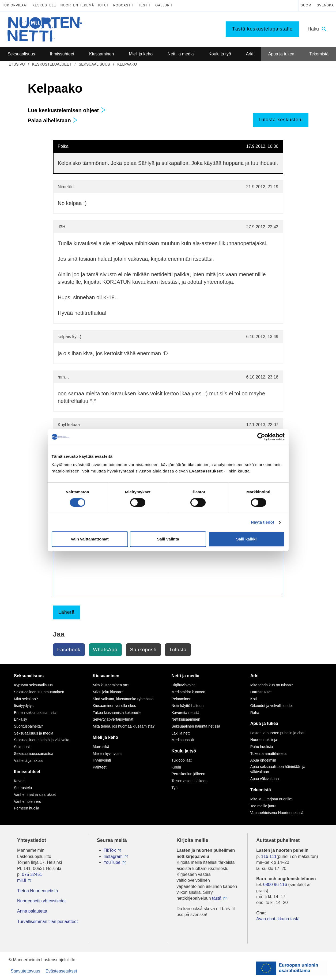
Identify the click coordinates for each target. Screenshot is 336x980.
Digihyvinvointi (184, 685)
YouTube (112, 862)
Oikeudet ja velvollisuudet (272, 706)
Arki (254, 676)
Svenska (325, 5)
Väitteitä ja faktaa (28, 760)
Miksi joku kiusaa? (108, 692)
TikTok (110, 850)
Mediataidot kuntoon (188, 692)
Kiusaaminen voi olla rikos (114, 706)
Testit (145, 5)
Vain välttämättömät (90, 539)
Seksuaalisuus (94, 64)
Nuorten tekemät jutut (85, 5)
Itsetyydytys (24, 706)
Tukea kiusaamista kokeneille (117, 713)
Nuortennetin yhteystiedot (41, 901)
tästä (217, 898)
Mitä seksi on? (26, 699)
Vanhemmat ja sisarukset (35, 794)
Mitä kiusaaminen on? (111, 685)
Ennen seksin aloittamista (35, 713)
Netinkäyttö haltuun (188, 706)
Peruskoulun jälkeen (188, 774)
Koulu (176, 767)
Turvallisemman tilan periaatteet (47, 922)
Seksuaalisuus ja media (34, 733)
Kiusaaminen (106, 676)
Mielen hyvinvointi (107, 754)
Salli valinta (168, 539)
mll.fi (22, 880)
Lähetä (67, 612)
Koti (254, 699)
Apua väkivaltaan (265, 779)
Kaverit (20, 781)
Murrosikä (101, 747)
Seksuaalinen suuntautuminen (39, 692)
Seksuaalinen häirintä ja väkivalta (42, 740)
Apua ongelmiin (263, 760)
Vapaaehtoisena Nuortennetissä (277, 813)
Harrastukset (261, 692)
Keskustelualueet (52, 64)
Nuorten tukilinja (264, 740)
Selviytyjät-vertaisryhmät (113, 719)
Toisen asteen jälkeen (190, 781)
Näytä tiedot (263, 522)
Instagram (113, 856)
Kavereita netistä (186, 713)
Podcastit (124, 5)
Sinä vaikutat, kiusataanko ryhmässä (123, 699)
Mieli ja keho (105, 737)
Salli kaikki (246, 539)
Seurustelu (23, 788)
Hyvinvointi (102, 760)
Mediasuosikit (183, 740)
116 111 (269, 856)
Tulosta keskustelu (281, 120)
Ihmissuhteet (27, 772)
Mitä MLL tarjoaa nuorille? (272, 799)
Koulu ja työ (184, 751)
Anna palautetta (32, 911)
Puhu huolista (262, 747)
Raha (255, 713)
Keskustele (44, 5)
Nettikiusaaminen (186, 719)
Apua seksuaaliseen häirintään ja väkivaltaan (278, 769)
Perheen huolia (27, 808)
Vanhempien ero (28, 801)
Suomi (307, 5)
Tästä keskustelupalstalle (262, 29)
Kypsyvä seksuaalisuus (33, 685)
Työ (175, 788)
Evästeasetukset (61, 971)
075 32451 (32, 874)
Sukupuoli (22, 747)
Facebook (69, 650)
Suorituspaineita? (28, 726)
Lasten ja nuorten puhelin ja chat (277, 733)
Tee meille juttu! (263, 806)
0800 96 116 (275, 885)
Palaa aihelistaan (53, 120)
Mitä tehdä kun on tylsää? (272, 685)
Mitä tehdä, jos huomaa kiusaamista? (124, 726)
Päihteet (99, 767)
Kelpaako (127, 64)
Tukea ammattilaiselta (269, 754)
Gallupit (164, 5)
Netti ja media (186, 676)
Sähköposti (143, 650)
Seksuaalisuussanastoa (34, 754)
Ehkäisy (20, 719)
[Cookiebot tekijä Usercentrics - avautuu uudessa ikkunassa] (261, 437)
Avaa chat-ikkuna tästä (278, 919)
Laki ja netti (181, 733)
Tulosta (178, 650)
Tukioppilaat (15, 5)
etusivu (17, 64)
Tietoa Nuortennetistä (37, 891)
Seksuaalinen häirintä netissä (196, 726)
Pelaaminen (182, 699)
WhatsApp (105, 650)
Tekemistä (261, 790)
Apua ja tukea (264, 723)
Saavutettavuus (25, 971)
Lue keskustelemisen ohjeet (67, 110)
